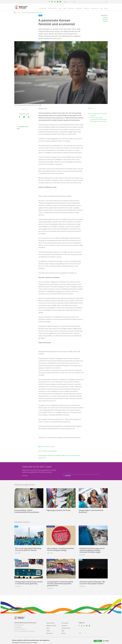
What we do (71, 8)
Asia (91, 108)
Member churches (53, 8)
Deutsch (105, 19)
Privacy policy (25, 475)
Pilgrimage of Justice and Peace (98, 121)
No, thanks (106, 641)
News (60, 8)
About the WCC (43, 8)
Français (105, 17)
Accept (98, 641)
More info (40, 643)
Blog (101, 8)
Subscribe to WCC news (23, 128)
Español (105, 21)
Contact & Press (94, 8)
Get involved (79, 8)
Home (15, 13)
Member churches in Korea (46, 447)
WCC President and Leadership (48, 451)
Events (65, 8)
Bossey (106, 8)
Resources (86, 8)
